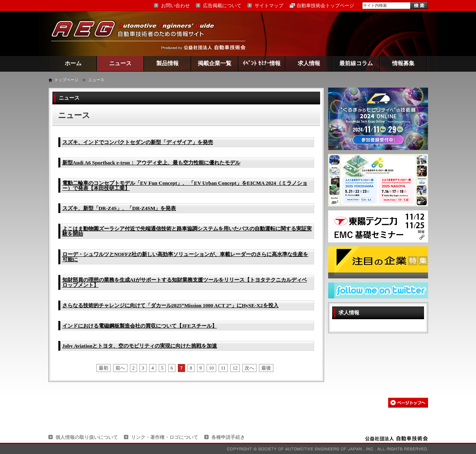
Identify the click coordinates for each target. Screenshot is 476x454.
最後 (266, 368)
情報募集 (403, 63)
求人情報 (309, 63)
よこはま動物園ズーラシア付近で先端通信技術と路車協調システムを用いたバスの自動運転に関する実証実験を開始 (187, 231)
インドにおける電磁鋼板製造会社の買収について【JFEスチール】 (140, 326)
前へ (120, 368)
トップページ (66, 80)
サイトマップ (269, 6)
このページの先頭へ (408, 403)
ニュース (120, 63)
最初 (104, 368)
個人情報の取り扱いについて (87, 437)
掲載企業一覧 (215, 63)
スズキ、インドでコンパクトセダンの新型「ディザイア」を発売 (138, 142)
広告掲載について (222, 6)
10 (211, 368)
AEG (138, 33)
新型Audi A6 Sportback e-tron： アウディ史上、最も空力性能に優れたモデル (151, 163)
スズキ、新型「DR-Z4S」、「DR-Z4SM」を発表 (119, 208)
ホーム (73, 63)
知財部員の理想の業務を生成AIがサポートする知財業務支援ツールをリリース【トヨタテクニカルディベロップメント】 (185, 282)
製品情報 (167, 63)
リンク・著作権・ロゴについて (165, 437)
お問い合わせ (175, 6)
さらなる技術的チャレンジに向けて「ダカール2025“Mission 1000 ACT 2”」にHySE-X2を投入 (170, 305)
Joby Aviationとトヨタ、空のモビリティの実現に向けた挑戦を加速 (140, 346)
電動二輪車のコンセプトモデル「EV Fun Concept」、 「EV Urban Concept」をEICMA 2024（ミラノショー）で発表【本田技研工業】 (185, 186)
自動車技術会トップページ (325, 6)
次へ (249, 368)
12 (235, 368)
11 (223, 368)
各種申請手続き (228, 437)
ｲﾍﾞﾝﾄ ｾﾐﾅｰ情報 (262, 63)
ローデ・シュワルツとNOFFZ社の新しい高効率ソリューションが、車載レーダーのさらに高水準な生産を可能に (185, 257)
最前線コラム (356, 63)
